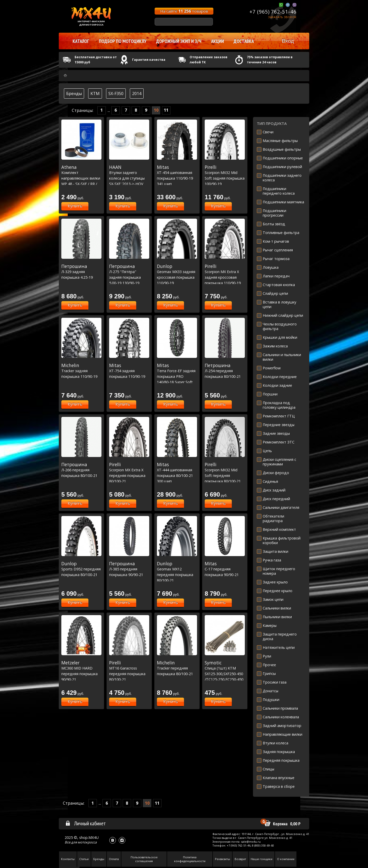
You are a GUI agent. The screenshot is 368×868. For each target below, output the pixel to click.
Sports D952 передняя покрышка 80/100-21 (81, 569)
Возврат (240, 859)
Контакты (68, 859)
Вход (288, 41)
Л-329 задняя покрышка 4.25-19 (81, 272)
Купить (75, 206)
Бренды (74, 93)
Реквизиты (222, 859)
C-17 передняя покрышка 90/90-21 (225, 569)
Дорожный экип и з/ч (179, 41)
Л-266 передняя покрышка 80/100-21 (81, 470)
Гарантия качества (149, 60)
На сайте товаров (184, 11)
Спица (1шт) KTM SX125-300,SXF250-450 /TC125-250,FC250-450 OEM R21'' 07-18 (225, 674)
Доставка (244, 41)
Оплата (114, 859)
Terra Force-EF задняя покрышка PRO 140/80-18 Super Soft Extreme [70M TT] (177, 376)
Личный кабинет (85, 823)
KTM (95, 93)
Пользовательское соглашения (144, 859)
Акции (217, 41)
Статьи (84, 859)
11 (166, 110)
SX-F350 (116, 93)
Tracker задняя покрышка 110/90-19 (81, 371)
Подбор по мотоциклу (123, 41)
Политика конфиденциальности (190, 859)
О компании (286, 859)
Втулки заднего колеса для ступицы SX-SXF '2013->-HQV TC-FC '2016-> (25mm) (129, 178)
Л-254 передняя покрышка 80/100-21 (225, 371)
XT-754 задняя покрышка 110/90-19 (129, 371)
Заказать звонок (282, 17)
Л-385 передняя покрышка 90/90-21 (129, 569)
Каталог (81, 41)
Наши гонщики (262, 859)
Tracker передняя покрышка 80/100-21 (177, 668)
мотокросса (87, 842)
